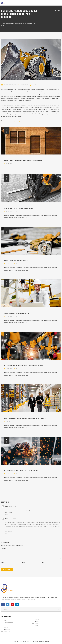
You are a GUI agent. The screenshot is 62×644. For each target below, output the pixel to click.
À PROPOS (6, 625)
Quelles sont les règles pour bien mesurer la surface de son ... (24, 161)
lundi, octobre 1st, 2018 (10, 85)
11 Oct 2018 (9, 421)
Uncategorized (25, 85)
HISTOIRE (6, 627)
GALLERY (37, 621)
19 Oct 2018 (9, 264)
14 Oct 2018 (9, 369)
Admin (34, 85)
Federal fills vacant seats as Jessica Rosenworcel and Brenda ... (25, 418)
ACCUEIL (6, 621)
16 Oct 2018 (9, 316)
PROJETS (37, 619)
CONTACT (37, 626)
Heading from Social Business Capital (16, 261)
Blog (59, 11)
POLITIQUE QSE (7, 631)
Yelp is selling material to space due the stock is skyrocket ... (24, 366)
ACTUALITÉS (37, 623)
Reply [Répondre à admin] (7, 514)
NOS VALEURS (7, 629)
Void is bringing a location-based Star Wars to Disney (21, 471)
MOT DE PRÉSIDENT (8, 623)
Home (55, 11)
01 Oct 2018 (9, 474)
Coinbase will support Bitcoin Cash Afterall (18, 208)
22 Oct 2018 (9, 164)
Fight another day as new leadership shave (17, 313)
